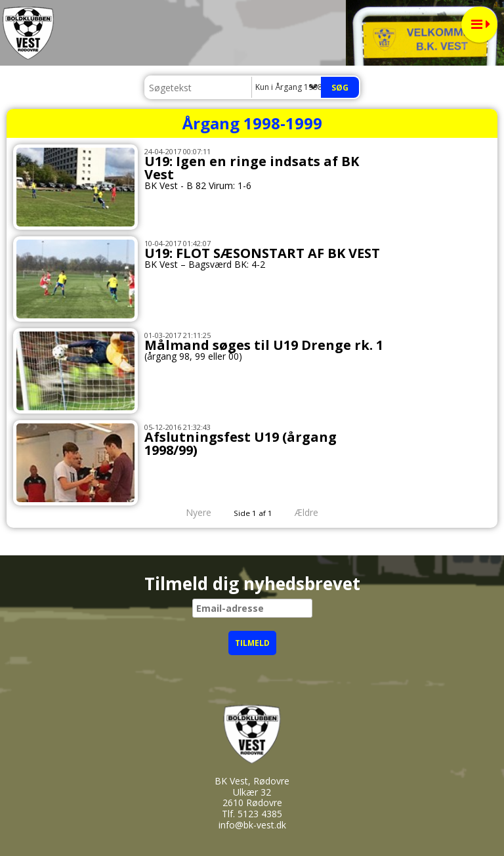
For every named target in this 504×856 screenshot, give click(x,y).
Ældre (316, 512)
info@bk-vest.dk (252, 825)
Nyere (191, 512)
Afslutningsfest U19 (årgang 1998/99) (241, 443)
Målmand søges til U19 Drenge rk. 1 (264, 345)
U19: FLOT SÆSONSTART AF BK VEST (262, 253)
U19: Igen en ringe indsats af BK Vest (252, 168)
